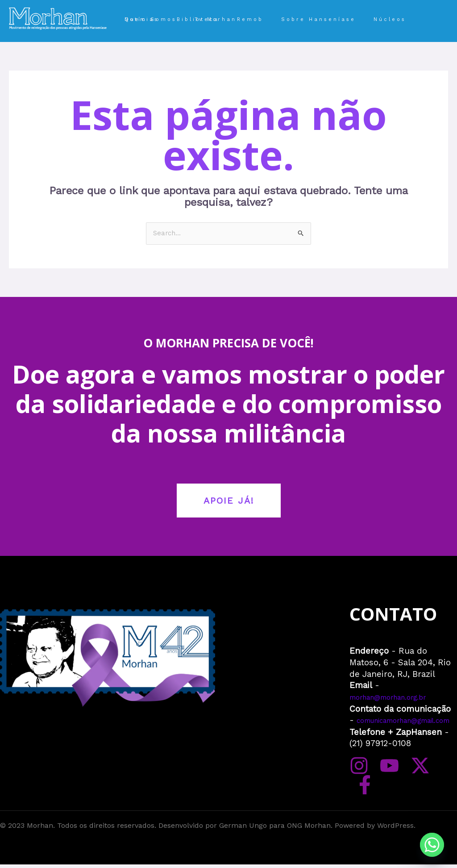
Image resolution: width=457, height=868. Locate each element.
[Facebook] (433, 788)
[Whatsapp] (432, 845)
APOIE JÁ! (229, 501)
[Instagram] (359, 788)
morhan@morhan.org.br (398, 698)
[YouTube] (384, 788)
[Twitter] (408, 788)
